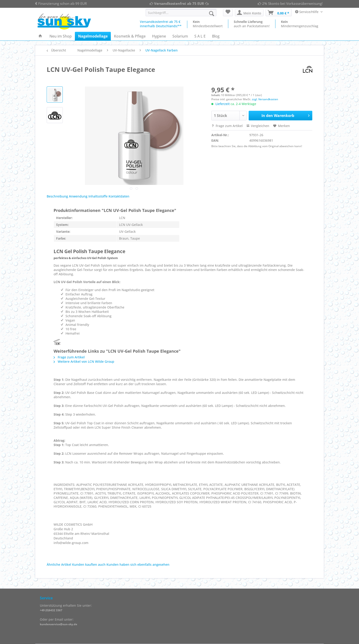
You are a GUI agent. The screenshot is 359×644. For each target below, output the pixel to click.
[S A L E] (200, 36)
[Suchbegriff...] (181, 13)
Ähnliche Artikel (59, 564)
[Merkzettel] (228, 13)
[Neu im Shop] (61, 36)
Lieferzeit (223, 104)
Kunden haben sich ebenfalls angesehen (138, 564)
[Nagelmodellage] (93, 36)
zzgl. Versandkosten (265, 99)
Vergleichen (258, 126)
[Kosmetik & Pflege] (130, 36)
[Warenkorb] (279, 13)
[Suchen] (212, 14)
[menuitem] (181, 15)
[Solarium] (180, 36)
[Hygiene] (159, 36)
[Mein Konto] (249, 13)
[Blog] (216, 36)
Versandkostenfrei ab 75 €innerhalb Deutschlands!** (161, 24)
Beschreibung (57, 196)
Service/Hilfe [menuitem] (307, 12)
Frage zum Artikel (227, 126)
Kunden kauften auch (89, 564)
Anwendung (78, 196)
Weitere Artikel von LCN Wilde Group (84, 361)
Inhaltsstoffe (98, 196)
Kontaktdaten (119, 196)
